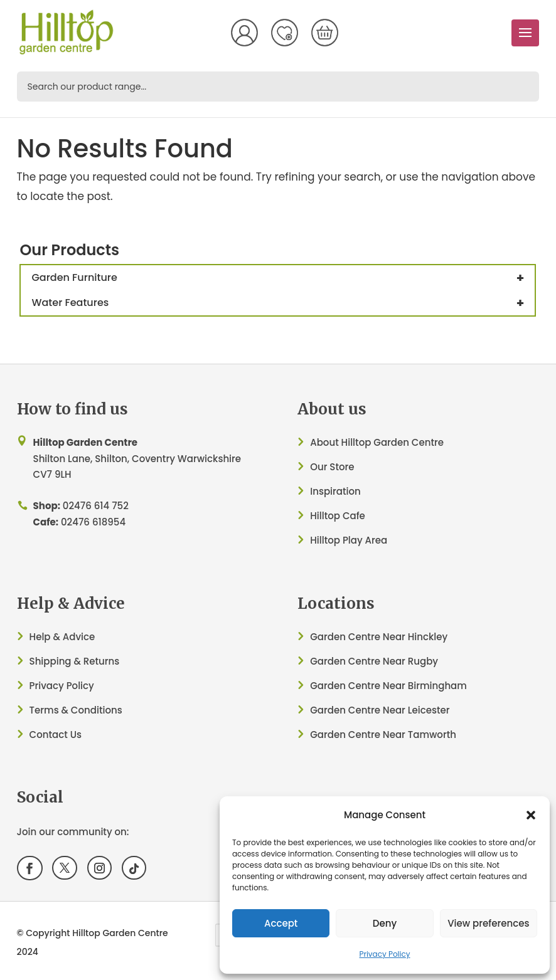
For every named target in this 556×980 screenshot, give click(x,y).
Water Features (283, 303)
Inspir (323, 491)
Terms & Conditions (76, 710)
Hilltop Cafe (338, 516)
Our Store (332, 467)
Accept (281, 923)
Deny (385, 923)
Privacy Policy (384, 954)
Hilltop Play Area (349, 540)
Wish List (284, 33)
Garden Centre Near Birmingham (388, 686)
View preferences (488, 923)
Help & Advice (62, 637)
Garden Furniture (283, 278)
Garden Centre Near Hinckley (379, 637)
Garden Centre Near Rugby (374, 661)
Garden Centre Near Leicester (380, 710)
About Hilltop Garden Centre (377, 442)
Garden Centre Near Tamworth (383, 735)
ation (349, 491)
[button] (531, 815)
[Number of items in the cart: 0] (324, 33)
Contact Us (56, 735)
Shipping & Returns (75, 661)
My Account (244, 33)
